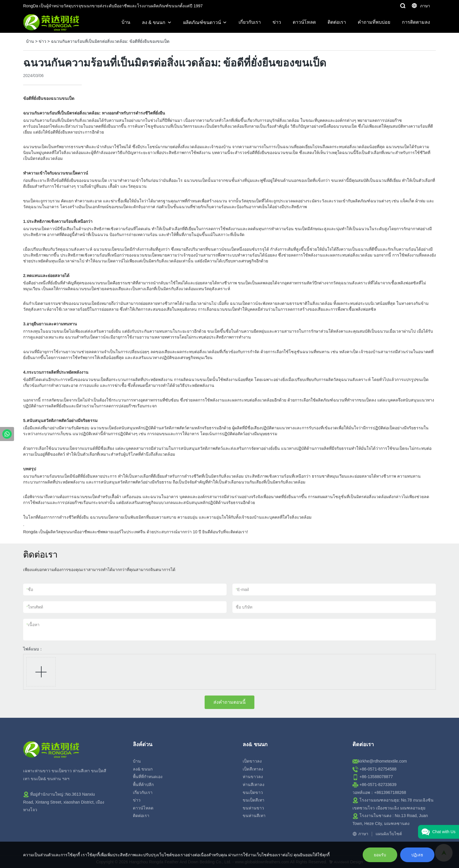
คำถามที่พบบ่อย (374, 22)
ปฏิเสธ (417, 855)
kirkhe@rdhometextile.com (383, 761)
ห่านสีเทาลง (254, 785)
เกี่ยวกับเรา (250, 22)
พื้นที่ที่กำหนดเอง (148, 777)
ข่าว (277, 22)
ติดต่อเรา (337, 22)
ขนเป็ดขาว (253, 792)
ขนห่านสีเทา (254, 816)
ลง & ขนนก (154, 22)
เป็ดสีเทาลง (253, 769)
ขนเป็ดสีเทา (254, 800)
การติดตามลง (416, 22)
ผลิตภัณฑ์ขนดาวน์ (202, 22)
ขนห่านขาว (253, 808)
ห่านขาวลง (253, 777)
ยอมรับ (380, 855)
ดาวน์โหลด (304, 22)
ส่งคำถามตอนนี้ (229, 702)
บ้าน (126, 22)
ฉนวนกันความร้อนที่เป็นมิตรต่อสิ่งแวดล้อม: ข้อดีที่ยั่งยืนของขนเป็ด (110, 41)
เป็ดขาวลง (252, 761)
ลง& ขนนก (143, 769)
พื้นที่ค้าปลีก (143, 785)
